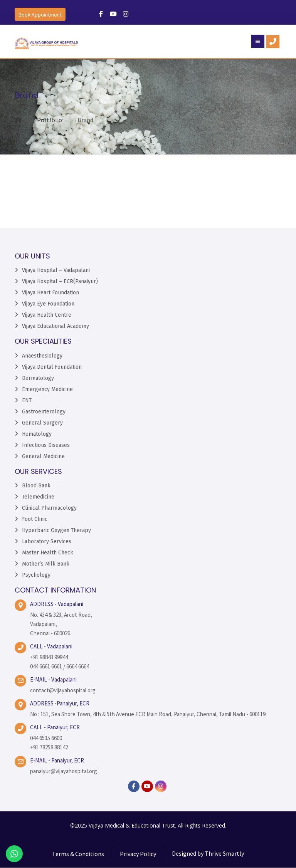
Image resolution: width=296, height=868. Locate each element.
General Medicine (43, 456)
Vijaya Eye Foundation (48, 304)
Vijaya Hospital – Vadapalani (56, 271)
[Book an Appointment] (40, 14)
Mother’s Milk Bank (46, 564)
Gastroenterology (44, 412)
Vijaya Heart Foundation (50, 293)
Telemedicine (38, 497)
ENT (27, 400)
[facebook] (134, 786)
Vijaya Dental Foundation (52, 367)
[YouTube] (147, 786)
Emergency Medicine (47, 389)
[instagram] (161, 786)
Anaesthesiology (42, 356)
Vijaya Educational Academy (55, 327)
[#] (101, 14)
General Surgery (42, 423)
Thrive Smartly (224, 854)
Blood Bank (36, 486)
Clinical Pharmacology (49, 508)
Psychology (36, 575)
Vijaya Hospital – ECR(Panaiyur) (60, 282)
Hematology (37, 434)
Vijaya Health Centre (47, 315)
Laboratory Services (47, 541)
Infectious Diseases (46, 445)
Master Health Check (48, 553)
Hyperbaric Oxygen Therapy (56, 530)
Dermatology (38, 378)
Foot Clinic (35, 519)
